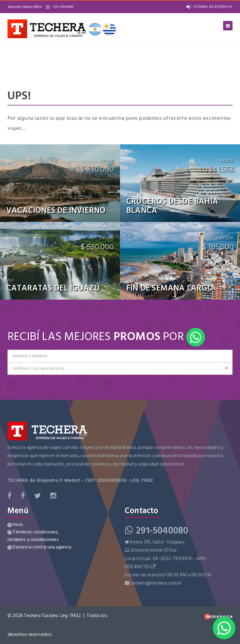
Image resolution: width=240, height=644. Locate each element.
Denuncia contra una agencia (39, 547)
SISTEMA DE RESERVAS (209, 7)
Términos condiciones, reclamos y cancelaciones (33, 536)
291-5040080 (60, 7)
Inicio (15, 525)
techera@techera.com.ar (156, 583)
